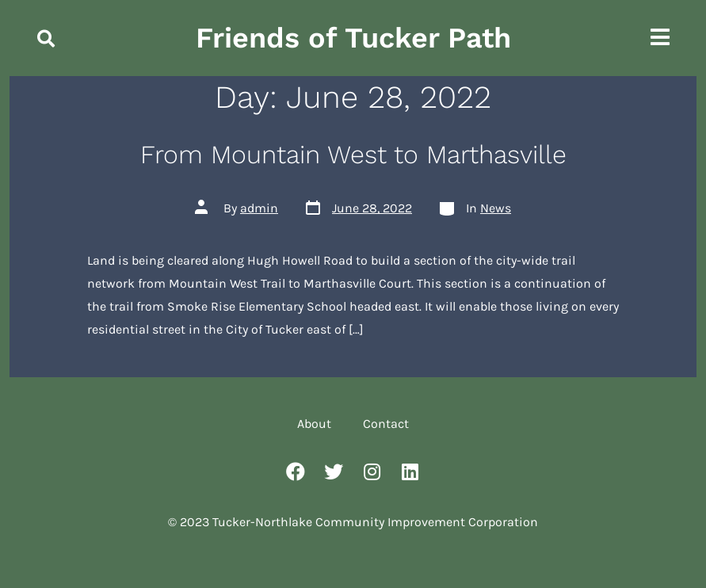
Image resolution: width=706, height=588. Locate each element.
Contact (386, 424)
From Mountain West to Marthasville (353, 155)
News (496, 208)
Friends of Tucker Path (353, 38)
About (314, 424)
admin (259, 208)
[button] (46, 39)
